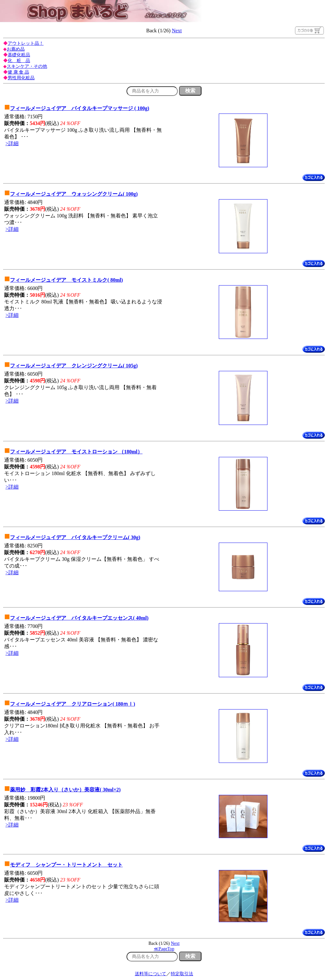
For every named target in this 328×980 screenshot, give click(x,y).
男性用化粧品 (21, 78)
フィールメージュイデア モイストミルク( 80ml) (66, 280)
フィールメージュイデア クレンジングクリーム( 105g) (74, 366)
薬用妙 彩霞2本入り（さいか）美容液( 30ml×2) (65, 790)
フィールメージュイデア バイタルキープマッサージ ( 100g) (80, 108)
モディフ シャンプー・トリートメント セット (66, 865)
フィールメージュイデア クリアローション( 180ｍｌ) (73, 704)
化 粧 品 (19, 61)
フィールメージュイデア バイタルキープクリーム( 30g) (75, 537)
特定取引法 (182, 974)
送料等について (151, 974)
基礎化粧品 (19, 55)
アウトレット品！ (26, 43)
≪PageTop (164, 949)
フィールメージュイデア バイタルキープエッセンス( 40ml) (79, 618)
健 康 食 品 (18, 72)
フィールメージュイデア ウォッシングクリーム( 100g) (74, 194)
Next (177, 31)
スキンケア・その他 (27, 66)
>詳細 (12, 143)
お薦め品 (16, 49)
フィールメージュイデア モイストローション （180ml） (76, 452)
